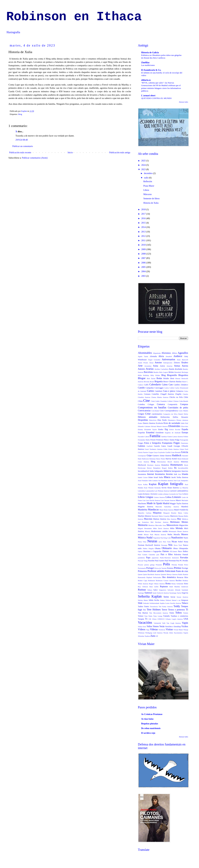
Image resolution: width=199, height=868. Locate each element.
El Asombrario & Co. (151, 70)
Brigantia (159, 381)
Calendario (155, 384)
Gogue (151, 452)
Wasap (186, 630)
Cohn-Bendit (183, 401)
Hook (186, 465)
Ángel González (154, 360)
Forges (141, 443)
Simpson (185, 600)
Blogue (142, 378)
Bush (184, 382)
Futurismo (184, 443)
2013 (144, 232)
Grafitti (168, 452)
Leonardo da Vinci (176, 494)
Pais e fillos (167, 554)
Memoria (143, 525)
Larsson (173, 491)
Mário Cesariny (164, 516)
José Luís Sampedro (181, 480)
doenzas (185, 420)
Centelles (155, 394)
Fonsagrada (184, 440)
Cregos (141, 414)
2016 (144, 218)
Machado (185, 500)
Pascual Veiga (143, 561)
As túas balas (147, 719)
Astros (162, 366)
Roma (168, 584)
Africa (174, 353)
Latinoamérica (182, 491)
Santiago (141, 593)
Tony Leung (158, 616)
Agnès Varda (143, 356)
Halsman (152, 459)
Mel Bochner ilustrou (159, 522)
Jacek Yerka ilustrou (180, 477)
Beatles (156, 372)
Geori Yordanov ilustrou (154, 449)
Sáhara (150, 590)
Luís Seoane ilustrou (168, 500)
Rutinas (142, 590)
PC (181, 561)
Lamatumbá (150, 491)
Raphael (149, 577)
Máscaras (148, 194)
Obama (158, 548)
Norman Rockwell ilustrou (149, 545)
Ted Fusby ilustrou (166, 606)
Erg (166, 429)
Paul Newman (170, 561)
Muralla (177, 534)
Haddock (177, 455)
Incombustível (144, 471)
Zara (153, 636)
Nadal (149, 538)
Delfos (175, 417)
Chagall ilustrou (167, 394)
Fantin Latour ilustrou (175, 437)
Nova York (178, 545)
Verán (162, 626)
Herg (20, 114)
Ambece (178, 356)
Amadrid (169, 356)
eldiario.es (146, 80)
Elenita (140, 429)
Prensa (177, 568)
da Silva (174, 414)
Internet (151, 474)
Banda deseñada (176, 369)
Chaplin (178, 394)
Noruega (164, 545)
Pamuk (185, 555)
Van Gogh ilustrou (174, 623)
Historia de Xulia (151, 203)
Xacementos (178, 633)
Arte (140, 366)
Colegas (151, 404)
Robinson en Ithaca (74, 17)
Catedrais (159, 391)
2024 (144, 165)
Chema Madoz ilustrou (160, 397)
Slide (140, 603)
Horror (149, 468)
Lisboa (168, 497)
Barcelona (148, 372)
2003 (144, 276)
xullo (146, 178)
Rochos (179, 580)
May (179, 519)
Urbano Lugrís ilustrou (174, 619)
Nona (186, 542)
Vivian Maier (178, 630)
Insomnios (142, 474)
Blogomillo (172, 375)
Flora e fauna (169, 440)
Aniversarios (168, 359)
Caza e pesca (169, 391)
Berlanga (185, 372)
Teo (144, 610)
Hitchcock (142, 465)
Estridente (160, 433)
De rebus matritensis (151, 728)
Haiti (140, 459)
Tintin (172, 613)
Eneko (161, 429)
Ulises (154, 619)
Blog (164, 375)
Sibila (151, 600)
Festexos (160, 440)
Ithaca (167, 477)
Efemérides (174, 426)
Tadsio (140, 606)
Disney (179, 420)
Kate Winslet (149, 488)
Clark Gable (155, 401)
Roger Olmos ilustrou (157, 584)
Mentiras (152, 525)
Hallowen (145, 459)
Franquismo (167, 443)
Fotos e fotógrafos (153, 443)
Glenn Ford (184, 449)
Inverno (169, 474)
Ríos (186, 577)
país (158, 555)
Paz (178, 561)
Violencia (162, 630)
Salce (156, 590)
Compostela (173, 404)
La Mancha (184, 488)
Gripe (149, 456)
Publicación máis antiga (120, 153)
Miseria (147, 531)
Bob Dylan (151, 378)
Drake (140, 423)
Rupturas (164, 587)
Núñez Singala (148, 548)
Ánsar (151, 363)
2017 (144, 214)
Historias (185, 462)
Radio (180, 574)
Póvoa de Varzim (160, 568)
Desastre (185, 417)
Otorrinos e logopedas (152, 551)
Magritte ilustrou (145, 507)
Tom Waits (148, 616)
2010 (144, 245)
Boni (172, 378)
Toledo (186, 613)
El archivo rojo (148, 733)
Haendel (185, 456)
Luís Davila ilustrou (153, 500)
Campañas (150, 388)
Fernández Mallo (144, 440)
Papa (148, 558)
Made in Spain (154, 503)
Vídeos (142, 629)
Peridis (185, 561)
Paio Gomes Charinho (147, 555)
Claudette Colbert (166, 401)
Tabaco (185, 603)
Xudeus (147, 636)
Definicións (165, 417)
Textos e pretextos (177, 610)
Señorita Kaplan (150, 596)
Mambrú (185, 507)
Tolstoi (141, 616)
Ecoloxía (159, 423)
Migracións (184, 525)
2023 (144, 169)
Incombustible (183, 468)
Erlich (172, 429)
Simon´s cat (176, 600)
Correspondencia (171, 411)
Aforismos (166, 353)
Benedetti (178, 372)
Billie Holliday (144, 375)
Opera (140, 551)
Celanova (180, 391)
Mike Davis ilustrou (161, 528)
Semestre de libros (151, 199)
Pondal (181, 565)
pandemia (141, 558)
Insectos (185, 471)
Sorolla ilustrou (176, 603)
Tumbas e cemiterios (179, 616)
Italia (161, 477)
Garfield (150, 446)
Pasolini (151, 561)
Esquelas (141, 433)
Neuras (152, 541)
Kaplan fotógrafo (171, 484)
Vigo (148, 630)
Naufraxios (177, 538)
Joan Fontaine (143, 480)
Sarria (179, 593)
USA (186, 619)
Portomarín (142, 568)
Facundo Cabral (144, 437)
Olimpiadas (183, 548)
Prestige (185, 568)
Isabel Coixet (143, 477)
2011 (144, 240)
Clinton (176, 401)
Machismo (142, 503)
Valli (164, 623)
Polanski (159, 565)
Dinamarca (172, 420)
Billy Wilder (155, 375)
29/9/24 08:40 (22, 140)
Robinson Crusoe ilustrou (165, 580)
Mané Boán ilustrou (166, 510)
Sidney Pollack (165, 600)
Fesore (153, 440)
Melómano (175, 522)
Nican (174, 542)
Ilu (175, 468)
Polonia (174, 565)
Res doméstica (169, 577)
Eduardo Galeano (144, 426)
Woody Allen (168, 633)
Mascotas (148, 519)
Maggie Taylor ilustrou (179, 503)
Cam (171, 385)
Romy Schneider (177, 584)
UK (150, 619)
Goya (156, 452)
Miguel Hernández (145, 528)
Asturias (169, 366)
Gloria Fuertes (143, 452)
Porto (186, 565)
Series (166, 597)
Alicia (161, 356)
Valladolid (157, 623)
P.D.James (173, 551)
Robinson (151, 580)
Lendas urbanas (163, 494)
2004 (144, 271)
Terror (164, 610)
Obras (175, 548)
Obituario (167, 548)
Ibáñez (170, 468)
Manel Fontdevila (181, 510)
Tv (146, 619)
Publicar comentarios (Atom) (35, 158)
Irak (175, 474)
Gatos (164, 446)
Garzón (157, 446)
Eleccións (185, 426)
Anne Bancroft (182, 360)
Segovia (185, 593)
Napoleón (157, 538)
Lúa (144, 500)
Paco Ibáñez (183, 551)
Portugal (150, 568)
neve (160, 542)
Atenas (177, 366)
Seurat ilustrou (182, 597)
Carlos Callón (169, 388)
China (140, 401)
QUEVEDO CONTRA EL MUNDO (156, 98)
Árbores (177, 363)
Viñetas (154, 629)
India (152, 471)
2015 (144, 223)
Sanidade (185, 590)
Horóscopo (142, 468)
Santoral (148, 593)
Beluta (171, 372)
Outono (166, 551)
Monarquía (172, 531)
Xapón (186, 633)
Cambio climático (181, 385)
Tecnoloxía (154, 606)
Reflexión (148, 181)
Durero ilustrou (149, 423)
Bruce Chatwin (169, 382)
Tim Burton (143, 613)
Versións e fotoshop (173, 627)
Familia (155, 436)
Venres (156, 626)
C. (187, 382)
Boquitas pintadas (150, 724)
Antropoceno (168, 363)
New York (167, 542)
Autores (141, 369)
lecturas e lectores (150, 494)
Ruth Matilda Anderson (179, 587)
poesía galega (149, 565)
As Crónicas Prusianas (152, 714)
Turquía (141, 619)
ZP (157, 636)
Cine (147, 401)
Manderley (143, 510)
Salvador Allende (174, 590)
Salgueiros (163, 590)
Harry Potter (161, 459)
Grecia (185, 452)
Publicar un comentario (23, 146)
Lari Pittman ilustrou (162, 491)
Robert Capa (143, 580)
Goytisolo (161, 452)
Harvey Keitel (171, 459)
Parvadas (184, 558)
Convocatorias (144, 411)
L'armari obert (148, 96)
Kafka (145, 484)
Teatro (147, 606)
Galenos (141, 446)
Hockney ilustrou (154, 465)
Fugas (177, 443)
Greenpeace (142, 456)
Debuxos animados (148, 417)
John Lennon (153, 480)
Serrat (173, 597)
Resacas (180, 577)
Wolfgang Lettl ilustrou (154, 633)
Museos (185, 534)
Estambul (150, 433)
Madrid (166, 503)
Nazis (186, 538)
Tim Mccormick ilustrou (159, 613)
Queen (140, 574)
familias (164, 437)
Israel (156, 477)
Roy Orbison (143, 587)
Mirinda (179, 528)
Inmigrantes (176, 471)
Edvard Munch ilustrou (159, 426)
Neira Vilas (142, 542)
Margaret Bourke (170, 513)
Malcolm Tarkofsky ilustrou (167, 507)
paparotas (155, 558)
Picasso (141, 565)
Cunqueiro (167, 414)
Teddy (177, 606)
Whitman (141, 633)
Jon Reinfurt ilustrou (166, 480)
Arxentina (148, 366)
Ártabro (185, 363)
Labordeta (141, 491)
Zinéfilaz (145, 63)
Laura (140, 494)
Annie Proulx (143, 363)
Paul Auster (160, 561)
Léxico (185, 494)
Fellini (186, 437)
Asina (156, 366)
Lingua (149, 497)
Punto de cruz (182, 571)
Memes (185, 522)
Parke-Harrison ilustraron (169, 558)
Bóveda (147, 382)
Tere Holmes (154, 610)
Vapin (185, 623)
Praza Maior (149, 186)
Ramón (186, 574)
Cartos (150, 391)
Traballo (166, 616)
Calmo (165, 385)
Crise (148, 414)
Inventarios (160, 474)
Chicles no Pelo (176, 397)
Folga (177, 440)
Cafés (146, 385)
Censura (147, 394)
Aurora (185, 366)
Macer (178, 500)
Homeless (165, 465)
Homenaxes (177, 465)
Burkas (179, 382)
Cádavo (141, 385)
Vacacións (145, 623)
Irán (179, 474)
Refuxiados (157, 577)
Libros (146, 190)
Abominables (145, 353)
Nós (170, 545)
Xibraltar (141, 636)
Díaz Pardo (162, 420)
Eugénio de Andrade (173, 433)
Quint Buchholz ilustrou (152, 574)
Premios (170, 568)
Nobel (180, 542)
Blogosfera (183, 375)
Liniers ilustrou (159, 497)
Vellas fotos (142, 627)
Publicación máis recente (20, 153)
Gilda (165, 449)
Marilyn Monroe (144, 516)
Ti (187, 610)
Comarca (161, 404)
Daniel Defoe (183, 414)
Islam (151, 477)
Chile (186, 397)
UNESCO (161, 619)
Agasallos (183, 353)
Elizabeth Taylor (151, 429)
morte (140, 534)
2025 (144, 161)
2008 (144, 254)
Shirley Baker (143, 600)
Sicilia (157, 600)
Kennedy (158, 488)
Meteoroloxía (172, 525)
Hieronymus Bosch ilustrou (168, 462)
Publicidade (170, 571)
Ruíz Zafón (154, 587)
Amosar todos (183, 102)
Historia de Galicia (150, 53)
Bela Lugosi (164, 372)
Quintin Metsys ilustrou (169, 574)
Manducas (153, 510)
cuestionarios (157, 414)
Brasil (152, 382)
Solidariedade (154, 603)
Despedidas (143, 420)
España (185, 429)
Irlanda (185, 474)
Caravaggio (159, 388)
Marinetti (155, 516)
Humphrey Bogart (160, 468)
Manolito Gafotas (145, 513)
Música (142, 538)
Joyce (140, 484)
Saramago (173, 593)
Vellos (149, 626)
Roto (186, 584)
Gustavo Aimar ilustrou (162, 456)
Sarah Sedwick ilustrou (161, 593)
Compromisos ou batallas (152, 407)
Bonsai (178, 378)
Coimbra (141, 404)
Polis (166, 564)
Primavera (142, 571)
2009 (144, 249)
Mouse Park (149, 534)
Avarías (150, 369)
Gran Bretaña (176, 452)
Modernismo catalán (159, 531)
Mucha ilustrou (160, 534)
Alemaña (153, 356)
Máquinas (157, 513)
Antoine (158, 363)
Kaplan (153, 484)
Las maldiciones (148, 65)
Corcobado (155, 411)
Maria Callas (183, 513)
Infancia (167, 471)
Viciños (185, 626)
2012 (144, 236)
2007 (144, 258)
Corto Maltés (183, 411)
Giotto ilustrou (173, 449)
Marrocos (174, 516)
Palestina (178, 555)
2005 (144, 267)
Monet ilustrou (183, 531)
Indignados (159, 471)
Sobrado (146, 603)
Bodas (159, 378)
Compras (184, 404)
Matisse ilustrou (160, 519)
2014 (144, 227)
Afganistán (157, 353)
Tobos (179, 613)
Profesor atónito (156, 571)
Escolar (178, 429)
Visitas (169, 629)
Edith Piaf (184, 423)
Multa (170, 534)
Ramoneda (142, 577)
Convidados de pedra (178, 408)
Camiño (141, 388)
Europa (185, 433)
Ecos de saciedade (172, 423)
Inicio (70, 153)
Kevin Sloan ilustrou (170, 488)
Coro (162, 411)
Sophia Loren (165, 603)
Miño (172, 528)
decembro (148, 173)
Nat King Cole (166, 538)
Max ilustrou (172, 519)
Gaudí (170, 446)
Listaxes (177, 497)
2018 (144, 209)
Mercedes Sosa (160, 525)
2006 (144, 263)
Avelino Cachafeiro (161, 369)
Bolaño (166, 378)
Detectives (153, 420)
